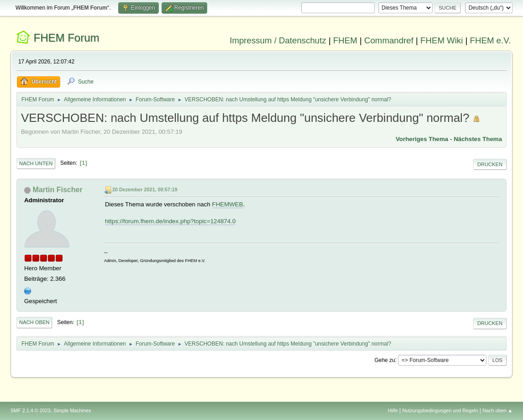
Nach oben (34, 322)
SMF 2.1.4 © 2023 (31, 410)
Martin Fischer (57, 190)
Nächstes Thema (478, 139)
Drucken (490, 164)
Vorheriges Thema (422, 139)
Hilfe (393, 410)
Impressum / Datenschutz (278, 40)
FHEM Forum (67, 38)
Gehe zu (384, 360)
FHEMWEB (228, 204)
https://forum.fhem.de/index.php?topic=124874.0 (170, 221)
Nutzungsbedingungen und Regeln (440, 410)
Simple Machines (72, 410)
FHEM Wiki (442, 40)
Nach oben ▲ (497, 410)
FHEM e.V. (491, 40)
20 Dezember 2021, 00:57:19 (145, 189)
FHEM (345, 40)
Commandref (389, 40)
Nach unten (36, 163)
